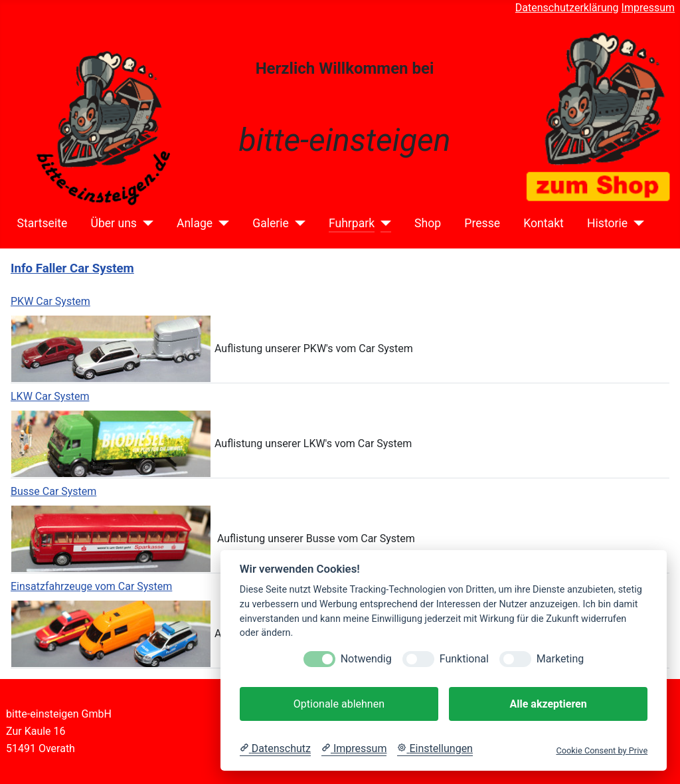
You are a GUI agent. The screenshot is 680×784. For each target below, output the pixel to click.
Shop (428, 223)
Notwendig (366, 659)
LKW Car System (50, 396)
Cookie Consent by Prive (602, 750)
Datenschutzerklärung (567, 8)
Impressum (648, 8)
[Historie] (636, 223)
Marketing (560, 659)
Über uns (113, 223)
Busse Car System (53, 491)
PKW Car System (50, 301)
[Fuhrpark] (383, 223)
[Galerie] (297, 223)
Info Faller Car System (72, 268)
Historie (607, 223)
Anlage (195, 223)
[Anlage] (221, 223)
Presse (482, 223)
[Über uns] (145, 223)
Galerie (271, 223)
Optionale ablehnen (339, 704)
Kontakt (544, 223)
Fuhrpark (352, 223)
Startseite (42, 223)
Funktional (464, 659)
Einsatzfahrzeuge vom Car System (91, 586)
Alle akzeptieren (548, 704)
